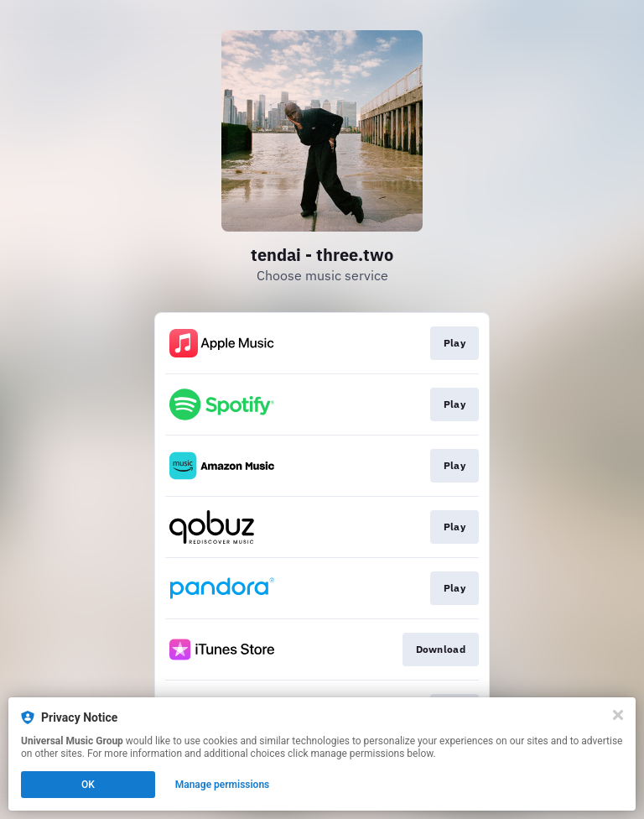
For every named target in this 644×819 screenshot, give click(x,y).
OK (88, 785)
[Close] (618, 715)
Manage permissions (223, 785)
